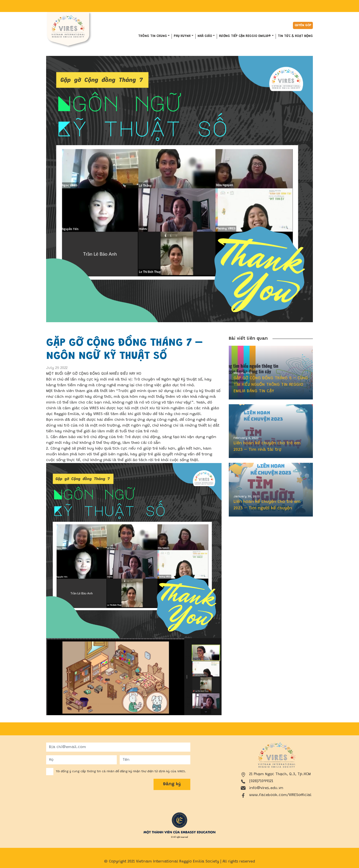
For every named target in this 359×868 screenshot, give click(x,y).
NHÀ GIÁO (205, 36)
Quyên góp (303, 25)
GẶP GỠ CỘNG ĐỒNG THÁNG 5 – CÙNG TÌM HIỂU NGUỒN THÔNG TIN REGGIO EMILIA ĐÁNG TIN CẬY (271, 385)
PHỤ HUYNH (182, 36)
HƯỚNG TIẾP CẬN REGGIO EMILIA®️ (245, 36)
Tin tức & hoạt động (295, 36)
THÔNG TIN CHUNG (153, 36)
